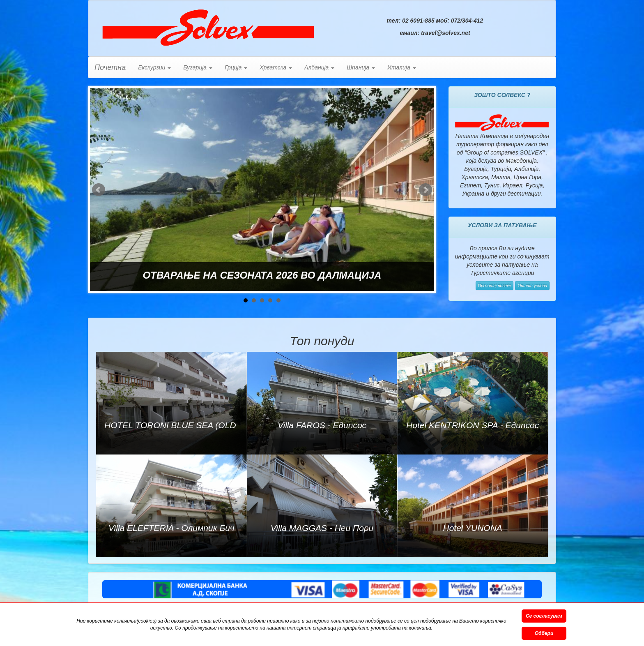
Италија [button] (402, 67)
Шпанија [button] (361, 67)
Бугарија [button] (198, 67)
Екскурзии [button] (154, 67)
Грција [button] (236, 67)
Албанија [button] (319, 67)
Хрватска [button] (276, 67)
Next (425, 190)
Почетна (110, 67)
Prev (99, 190)
